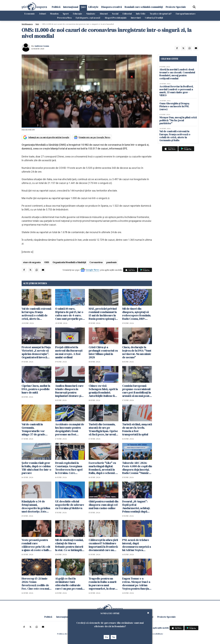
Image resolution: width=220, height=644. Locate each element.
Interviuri (136, 18)
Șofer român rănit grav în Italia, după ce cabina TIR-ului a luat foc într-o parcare (36, 468)
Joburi (42, 14)
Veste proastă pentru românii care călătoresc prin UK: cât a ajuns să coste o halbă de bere (36, 545)
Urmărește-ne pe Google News (94, 137)
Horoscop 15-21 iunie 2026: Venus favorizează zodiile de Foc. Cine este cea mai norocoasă (35, 584)
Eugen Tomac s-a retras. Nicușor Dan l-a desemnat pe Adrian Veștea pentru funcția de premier (136, 584)
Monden (54, 14)
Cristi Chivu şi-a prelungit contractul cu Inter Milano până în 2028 (103, 352)
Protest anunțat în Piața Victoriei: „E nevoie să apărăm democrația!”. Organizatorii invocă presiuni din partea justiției (36, 352)
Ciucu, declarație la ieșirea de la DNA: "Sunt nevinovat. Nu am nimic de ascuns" (137, 352)
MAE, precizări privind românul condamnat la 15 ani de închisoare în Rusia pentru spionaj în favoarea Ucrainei (103, 314)
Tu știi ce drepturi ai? (161, 14)
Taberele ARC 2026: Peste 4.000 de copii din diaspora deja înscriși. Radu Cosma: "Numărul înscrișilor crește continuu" (137, 468)
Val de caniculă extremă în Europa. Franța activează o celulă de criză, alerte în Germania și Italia (36, 314)
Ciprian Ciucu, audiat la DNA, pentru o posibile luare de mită (36, 389)
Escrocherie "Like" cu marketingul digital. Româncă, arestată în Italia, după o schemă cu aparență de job (104, 468)
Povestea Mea (64, 18)
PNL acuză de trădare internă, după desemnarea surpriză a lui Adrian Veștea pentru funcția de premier (137, 545)
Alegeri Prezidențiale (116, 18)
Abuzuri (104, 14)
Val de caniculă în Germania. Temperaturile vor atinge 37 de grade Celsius (33, 429)
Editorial (127, 14)
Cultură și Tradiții (154, 18)
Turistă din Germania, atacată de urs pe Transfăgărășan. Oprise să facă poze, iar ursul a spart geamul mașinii (103, 429)
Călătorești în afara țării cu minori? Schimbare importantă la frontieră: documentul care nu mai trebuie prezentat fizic (103, 545)
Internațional (71, 7)
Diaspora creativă (111, 7)
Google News (92, 270)
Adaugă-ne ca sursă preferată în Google (49, 137)
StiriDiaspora (27, 24)
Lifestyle (93, 7)
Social (115, 14)
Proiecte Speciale (176, 7)
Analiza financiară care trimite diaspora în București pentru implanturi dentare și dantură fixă (69, 391)
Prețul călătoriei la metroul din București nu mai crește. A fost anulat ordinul (69, 352)
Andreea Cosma (42, 46)
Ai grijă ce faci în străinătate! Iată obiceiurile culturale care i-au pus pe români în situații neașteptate (70, 584)
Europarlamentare (186, 14)
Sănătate (91, 14)
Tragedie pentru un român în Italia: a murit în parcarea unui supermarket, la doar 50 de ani (103, 584)
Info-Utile (141, 14)
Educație (78, 14)
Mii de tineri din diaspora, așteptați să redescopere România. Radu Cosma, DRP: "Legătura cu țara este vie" (137, 314)
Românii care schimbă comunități (144, 7)
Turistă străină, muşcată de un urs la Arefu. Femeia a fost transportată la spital (137, 429)
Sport (66, 14)
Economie (30, 14)
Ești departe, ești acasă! (88, 18)
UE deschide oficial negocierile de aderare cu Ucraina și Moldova (70, 505)
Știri (83, 7)
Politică (56, 7)
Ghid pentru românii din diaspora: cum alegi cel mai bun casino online (103, 505)
